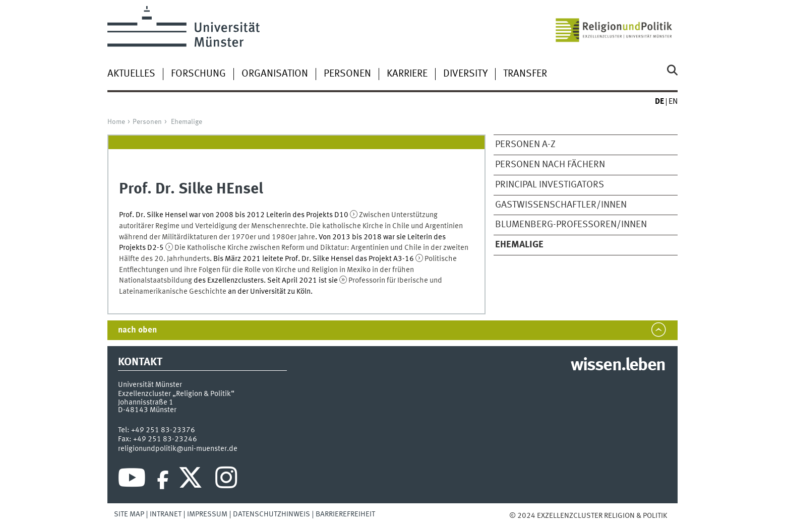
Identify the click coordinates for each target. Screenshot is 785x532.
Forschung (198, 74)
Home (116, 122)
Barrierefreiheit (345, 514)
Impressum (207, 514)
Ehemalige (187, 122)
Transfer (525, 74)
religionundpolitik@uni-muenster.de (178, 449)
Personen (347, 74)
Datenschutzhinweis (271, 514)
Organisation (275, 74)
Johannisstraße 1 (146, 403)
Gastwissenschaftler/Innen (561, 205)
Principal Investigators (550, 185)
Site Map (129, 514)
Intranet (166, 514)
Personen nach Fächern (550, 165)
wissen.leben (618, 366)
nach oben (137, 330)
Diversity (465, 74)
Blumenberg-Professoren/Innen (571, 225)
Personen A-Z (525, 145)
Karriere (407, 74)
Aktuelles (131, 74)
